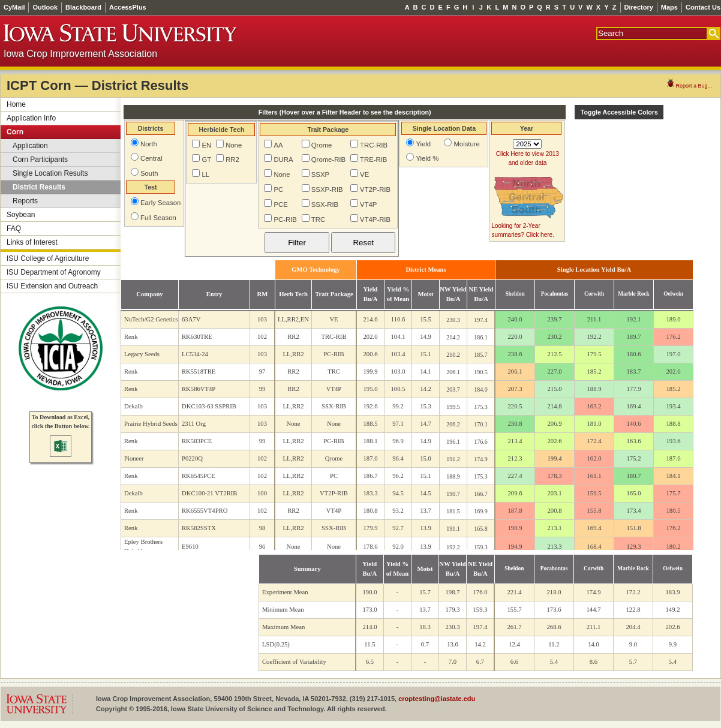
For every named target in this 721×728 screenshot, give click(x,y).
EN (206, 145)
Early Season (160, 203)
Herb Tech (293, 294)
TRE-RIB (373, 160)
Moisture (466, 144)
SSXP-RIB (327, 189)
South (149, 173)
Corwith (594, 294)
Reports (25, 201)
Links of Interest (32, 242)
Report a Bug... (689, 86)
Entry (214, 294)
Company (149, 294)
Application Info (31, 118)
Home (16, 104)
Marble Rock (634, 294)
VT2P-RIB (375, 189)
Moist (425, 294)
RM (263, 294)
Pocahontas (555, 294)
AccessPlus (128, 7)
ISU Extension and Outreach (52, 286)
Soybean (21, 215)
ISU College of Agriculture (48, 258)
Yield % (427, 158)
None (234, 145)
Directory (639, 7)
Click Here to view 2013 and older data (528, 158)
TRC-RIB (374, 145)
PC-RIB (285, 219)
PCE (280, 204)
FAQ (14, 228)
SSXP (320, 175)
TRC (318, 219)
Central (151, 158)
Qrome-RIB (328, 160)
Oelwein (673, 294)
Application (30, 146)
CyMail (14, 7)
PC (278, 189)
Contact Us (703, 7)
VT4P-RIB (375, 219)
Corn (15, 132)
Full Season (158, 218)
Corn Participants (40, 160)
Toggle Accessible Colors (619, 112)
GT (206, 160)
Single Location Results (50, 173)
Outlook (45, 7)
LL (205, 175)
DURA (283, 160)
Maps (669, 7)
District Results (39, 187)
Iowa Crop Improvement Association (80, 54)
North (149, 144)
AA (278, 145)
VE (364, 175)
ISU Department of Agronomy (54, 272)
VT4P (368, 204)
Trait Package (334, 294)
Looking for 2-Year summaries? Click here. (522, 230)
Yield (423, 144)
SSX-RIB (325, 204)
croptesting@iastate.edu (437, 699)
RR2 (232, 160)
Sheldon (515, 294)
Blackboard (83, 7)
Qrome (322, 145)
